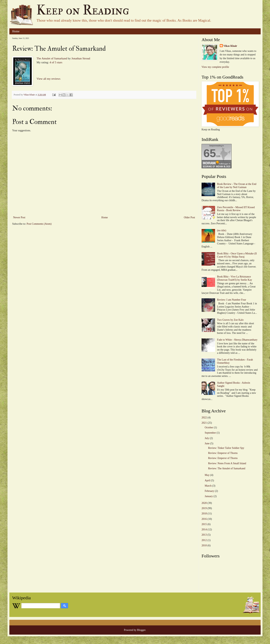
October (209, 427)
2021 (204, 423)
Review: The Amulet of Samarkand (227, 468)
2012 (204, 540)
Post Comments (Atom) (39, 224)
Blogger (141, 630)
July (207, 438)
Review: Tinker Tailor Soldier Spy (226, 448)
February (210, 491)
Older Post (190, 217)
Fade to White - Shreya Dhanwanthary (237, 340)
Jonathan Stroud (81, 58)
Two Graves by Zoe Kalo (230, 320)
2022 (204, 418)
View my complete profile (215, 67)
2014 (204, 529)
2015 (204, 524)
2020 (204, 503)
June (207, 443)
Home (16, 31)
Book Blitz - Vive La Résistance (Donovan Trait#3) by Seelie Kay (235, 278)
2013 (204, 535)
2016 (204, 519)
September (210, 433)
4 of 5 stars (56, 62)
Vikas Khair (230, 46)
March (208, 486)
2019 (204, 508)
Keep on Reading (83, 10)
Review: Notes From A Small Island (227, 463)
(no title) (222, 230)
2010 (204, 545)
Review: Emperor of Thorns (223, 453)
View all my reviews (48, 79)
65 (210, 153)
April (208, 480)
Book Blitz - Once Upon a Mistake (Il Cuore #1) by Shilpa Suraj (237, 255)
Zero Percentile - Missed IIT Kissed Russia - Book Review (236, 209)
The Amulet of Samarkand (52, 58)
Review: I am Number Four (232, 300)
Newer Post (19, 217)
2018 (204, 514)
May (207, 475)
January (209, 496)
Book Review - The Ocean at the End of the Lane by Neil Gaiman (237, 186)
